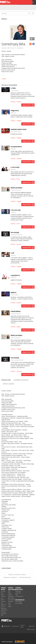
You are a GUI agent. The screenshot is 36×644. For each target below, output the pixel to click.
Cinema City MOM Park (4, 613)
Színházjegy (19, 602)
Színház (13, 102)
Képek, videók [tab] (8, 384)
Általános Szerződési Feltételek (17, 575)
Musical (19, 102)
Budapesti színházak (18, 592)
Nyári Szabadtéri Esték (17, 360)
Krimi (18, 179)
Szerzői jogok (22, 626)
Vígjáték (19, 121)
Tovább (4, 79)
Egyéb (19, 327)
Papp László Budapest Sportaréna (11, 595)
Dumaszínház (12, 600)
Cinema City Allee (3, 593)
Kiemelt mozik (4, 589)
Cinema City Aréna (3, 598)
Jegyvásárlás (27, 105)
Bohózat (19, 371)
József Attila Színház (16, 235)
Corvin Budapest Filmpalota (4, 608)
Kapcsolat (32, 626)
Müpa (10, 606)
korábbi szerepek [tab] (21, 380)
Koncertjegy (19, 603)
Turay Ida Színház (16, 132)
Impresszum (15, 626)
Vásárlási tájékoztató (25, 577)
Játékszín (13, 113)
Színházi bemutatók (19, 589)
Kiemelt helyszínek (12, 589)
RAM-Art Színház (15, 338)
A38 (9, 591)
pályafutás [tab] (6, 380)
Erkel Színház (14, 90)
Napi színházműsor (19, 595)
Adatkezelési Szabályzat (10, 577)
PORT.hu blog (31, 629)
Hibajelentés (7, 626)
